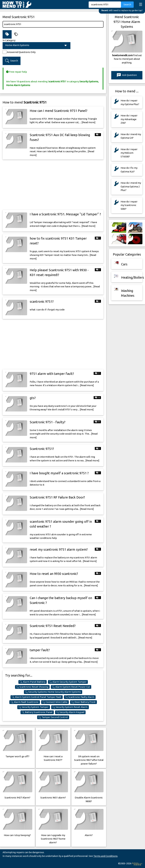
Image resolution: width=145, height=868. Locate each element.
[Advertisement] (53, 185)
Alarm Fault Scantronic (25, 702)
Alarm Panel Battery (33, 682)
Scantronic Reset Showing (32, 687)
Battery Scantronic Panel (37, 712)
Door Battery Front (83, 702)
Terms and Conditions (105, 856)
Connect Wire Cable (55, 702)
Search (127, 4)
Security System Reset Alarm (70, 707)
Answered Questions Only (21, 52)
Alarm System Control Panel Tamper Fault (37, 697)
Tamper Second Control (53, 717)
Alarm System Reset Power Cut (71, 687)
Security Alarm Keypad (70, 712)
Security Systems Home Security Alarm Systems (53, 692)
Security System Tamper (34, 707)
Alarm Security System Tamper (68, 682)
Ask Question (127, 75)
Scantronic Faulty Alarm (80, 697)
